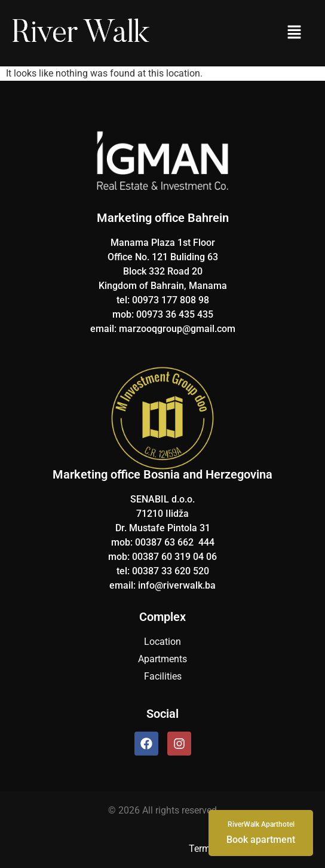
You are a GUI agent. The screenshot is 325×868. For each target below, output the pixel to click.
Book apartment (261, 832)
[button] (294, 33)
